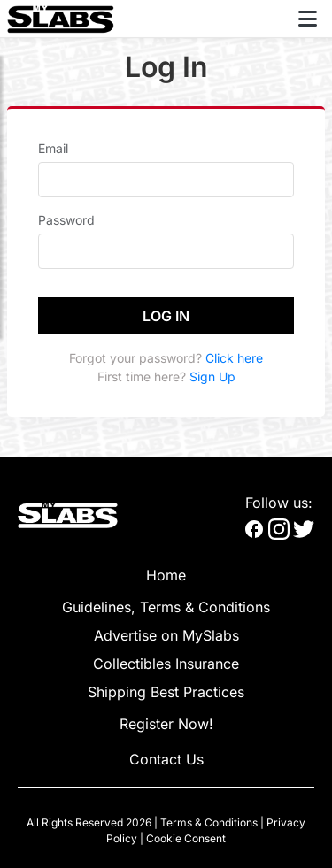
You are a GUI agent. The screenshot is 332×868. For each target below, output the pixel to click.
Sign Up (212, 376)
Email (53, 148)
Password (66, 220)
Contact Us (166, 759)
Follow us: (279, 503)
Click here (234, 358)
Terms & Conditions (209, 822)
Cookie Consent (186, 838)
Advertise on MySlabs (166, 635)
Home (166, 575)
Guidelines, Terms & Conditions (166, 607)
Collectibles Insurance (166, 664)
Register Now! (166, 724)
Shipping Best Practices (166, 692)
